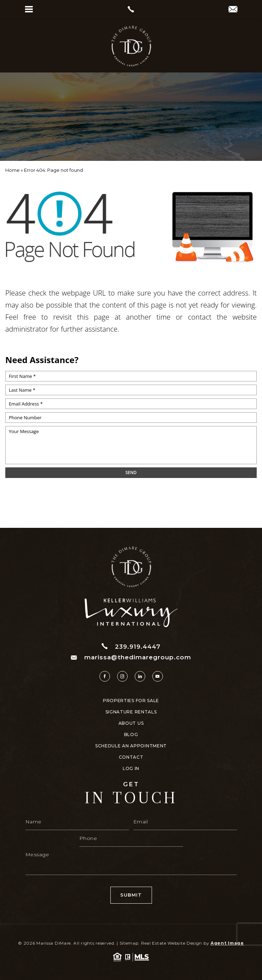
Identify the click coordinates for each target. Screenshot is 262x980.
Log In (131, 769)
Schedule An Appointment (131, 746)
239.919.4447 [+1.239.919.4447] (131, 646)
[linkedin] (140, 676)
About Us (131, 723)
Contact (131, 757)
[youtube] (158, 676)
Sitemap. (130, 943)
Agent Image (227, 943)
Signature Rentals (131, 712)
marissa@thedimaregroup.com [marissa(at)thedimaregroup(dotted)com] (131, 657)
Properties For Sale (131, 701)
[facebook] (105, 676)
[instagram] (122, 676)
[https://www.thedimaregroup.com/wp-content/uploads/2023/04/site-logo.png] (131, 46)
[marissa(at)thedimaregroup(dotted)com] (233, 10)
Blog (131, 735)
